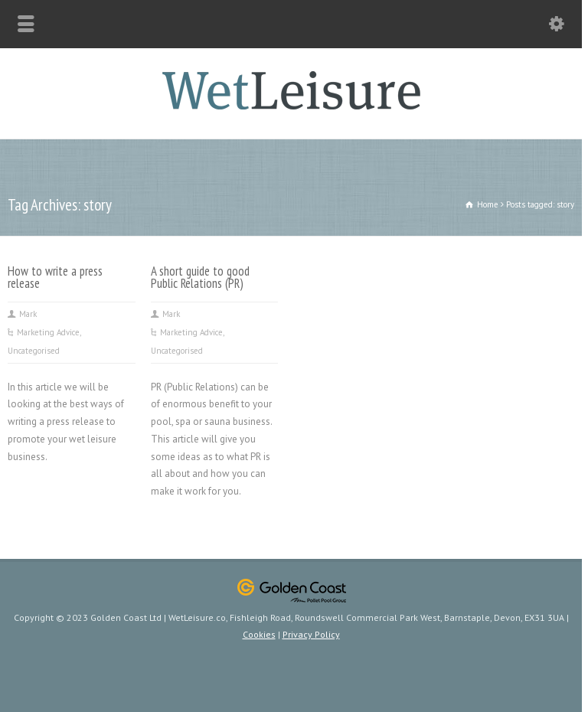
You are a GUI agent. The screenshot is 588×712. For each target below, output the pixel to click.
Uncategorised (34, 351)
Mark (28, 314)
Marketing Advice (48, 332)
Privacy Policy (311, 634)
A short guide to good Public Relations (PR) (200, 278)
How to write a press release (55, 278)
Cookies (259, 634)
